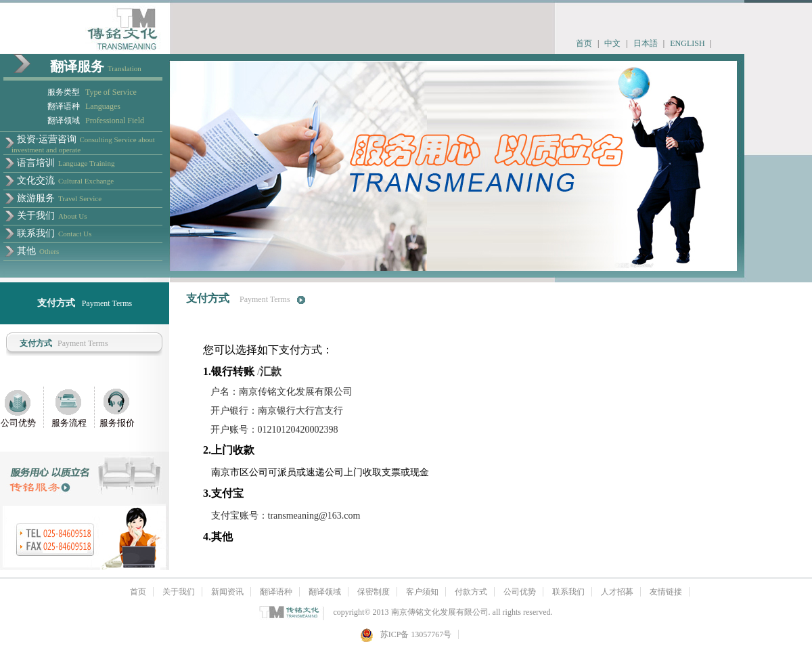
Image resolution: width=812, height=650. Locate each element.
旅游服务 (36, 198)
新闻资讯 (227, 592)
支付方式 (36, 343)
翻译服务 (77, 66)
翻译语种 (64, 106)
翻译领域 (64, 121)
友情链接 (666, 592)
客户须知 (422, 592)
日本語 (646, 43)
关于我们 (36, 216)
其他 (26, 251)
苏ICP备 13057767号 (406, 634)
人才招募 (617, 592)
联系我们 (36, 233)
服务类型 (64, 92)
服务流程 (69, 423)
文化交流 (36, 180)
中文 (612, 43)
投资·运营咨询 (47, 139)
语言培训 (36, 163)
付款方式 (471, 592)
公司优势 (18, 423)
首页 (584, 43)
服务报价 (117, 423)
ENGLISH (687, 43)
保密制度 (374, 592)
